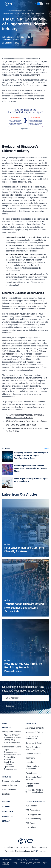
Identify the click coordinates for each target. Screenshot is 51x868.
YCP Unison (31, 827)
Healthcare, (9, 37)
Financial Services (33, 754)
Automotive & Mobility (35, 728)
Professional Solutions (12, 747)
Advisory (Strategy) (12, 735)
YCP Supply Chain (33, 814)
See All (46, 449)
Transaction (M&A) (12, 742)
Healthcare (30, 758)
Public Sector (31, 773)
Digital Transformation (10, 751)
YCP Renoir (31, 823)
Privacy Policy (7, 860)
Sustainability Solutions (9, 758)
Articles (31, 11)
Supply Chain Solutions (9, 763)
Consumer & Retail (34, 743)
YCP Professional (33, 810)
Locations (6, 794)
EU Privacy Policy (20, 860)
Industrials (30, 762)
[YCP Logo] (10, 4)
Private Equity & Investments (32, 768)
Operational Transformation (10, 768)
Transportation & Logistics (33, 785)
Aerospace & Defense (35, 732)
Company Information (11, 781)
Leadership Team (9, 785)
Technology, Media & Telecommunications (34, 791)
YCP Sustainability (33, 819)
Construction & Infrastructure (32, 737)
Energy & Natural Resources (33, 748)
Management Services (12, 732)
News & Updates (9, 790)
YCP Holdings (40, 851)
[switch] (40, 4)
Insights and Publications (16, 11)
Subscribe (13, 706)
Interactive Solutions (12, 755)
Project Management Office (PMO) (13, 739)
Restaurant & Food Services (34, 778)
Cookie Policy (34, 860)
